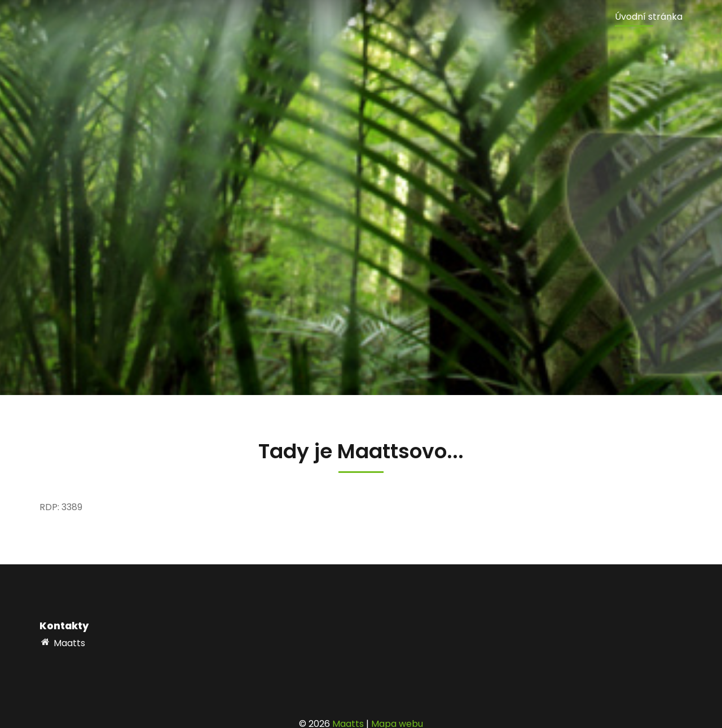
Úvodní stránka (649, 17)
